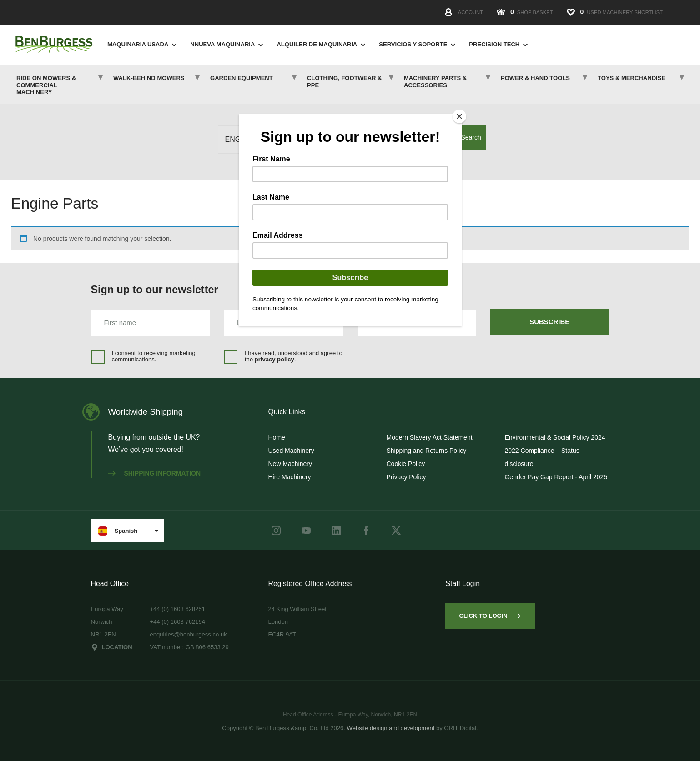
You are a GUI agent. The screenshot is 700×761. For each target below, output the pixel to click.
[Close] (459, 116)
